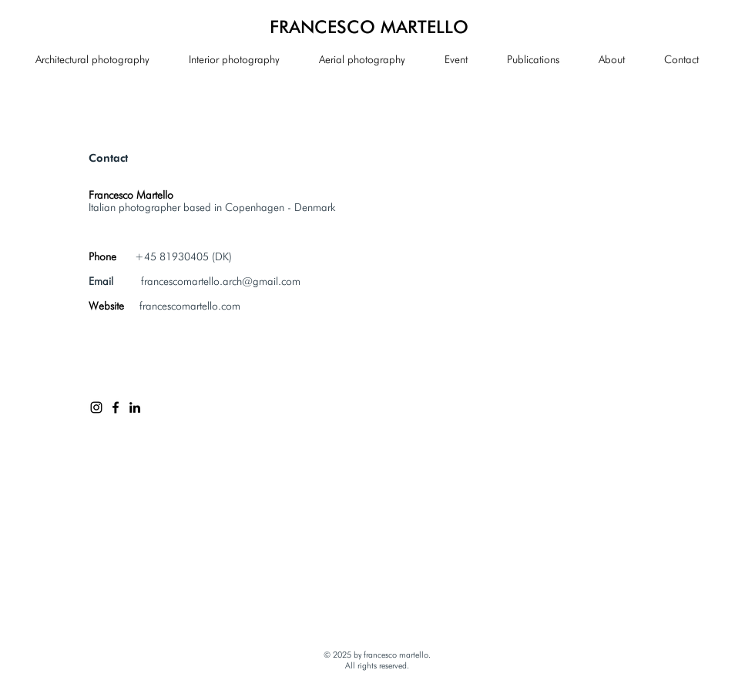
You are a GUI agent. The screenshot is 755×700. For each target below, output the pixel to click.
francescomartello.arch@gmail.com (221, 281)
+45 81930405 (172, 256)
